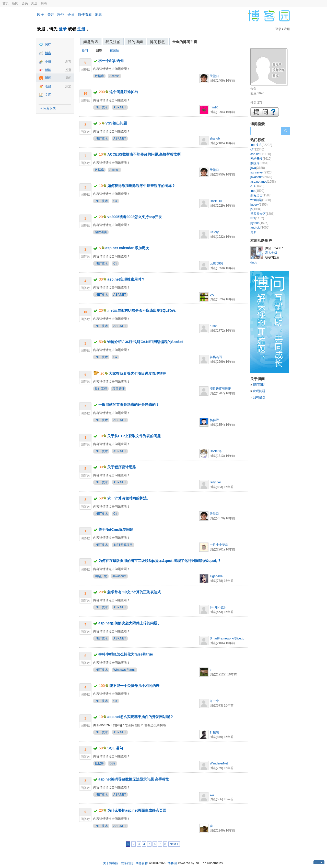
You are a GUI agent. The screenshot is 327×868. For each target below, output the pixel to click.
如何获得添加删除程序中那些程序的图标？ (141, 186)
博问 (48, 78)
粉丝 (61, 15)
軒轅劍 (214, 732)
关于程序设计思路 (122, 467)
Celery (214, 232)
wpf (257, 218)
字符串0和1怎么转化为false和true (126, 654)
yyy (212, 295)
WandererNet (219, 763)
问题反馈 (50, 108)
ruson (214, 326)
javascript (261, 177)
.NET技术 (101, 107)
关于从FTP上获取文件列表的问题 (134, 436)
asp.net (261, 154)
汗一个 (214, 701)
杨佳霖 (214, 420)
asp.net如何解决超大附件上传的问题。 (130, 623)
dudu (254, 262)
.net (257, 191)
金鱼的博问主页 (185, 42)
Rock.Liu (216, 201)
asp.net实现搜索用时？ (126, 279)
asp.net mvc (263, 182)
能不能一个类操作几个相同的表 (134, 686)
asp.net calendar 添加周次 (127, 248)
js (256, 209)
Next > (174, 844)
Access (114, 76)
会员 (25, 3)
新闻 (15, 3)
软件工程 (101, 389)
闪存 (48, 44)
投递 (68, 70)
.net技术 (261, 145)
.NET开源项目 (123, 545)
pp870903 (217, 263)
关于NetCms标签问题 (116, 530)
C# (115, 201)
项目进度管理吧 (220, 389)
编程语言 (101, 232)
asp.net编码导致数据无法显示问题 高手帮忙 (134, 779)
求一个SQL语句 (111, 61)
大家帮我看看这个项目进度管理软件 (137, 373)
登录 (63, 29)
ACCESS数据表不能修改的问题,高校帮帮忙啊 (144, 154)
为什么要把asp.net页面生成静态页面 (137, 810)
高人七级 (271, 253)
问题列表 (91, 42)
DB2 (112, 763)
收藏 (48, 86)
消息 (98, 15)
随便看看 (85, 15)
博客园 (172, 863)
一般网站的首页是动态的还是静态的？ (129, 405)
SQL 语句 (115, 748)
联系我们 (127, 863)
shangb (215, 139)
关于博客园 (111, 863)
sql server (261, 172)
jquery (259, 205)
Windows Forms (124, 670)
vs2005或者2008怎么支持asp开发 (135, 217)
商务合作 (142, 863)
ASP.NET (120, 107)
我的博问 (135, 42)
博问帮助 (259, 385)
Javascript (119, 576)
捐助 (44, 3)
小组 (48, 62)
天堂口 (214, 76)
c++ (257, 186)
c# (257, 149)
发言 (68, 62)
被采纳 (114, 51)
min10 (214, 107)
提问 (68, 78)
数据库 (99, 76)
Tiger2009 (217, 576)
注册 (81, 29)
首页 (6, 3)
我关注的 (113, 42)
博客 (48, 53)
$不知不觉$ (218, 607)
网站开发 (101, 576)
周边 (34, 3)
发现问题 (259, 391)
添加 (68, 86)
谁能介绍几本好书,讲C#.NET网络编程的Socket (145, 342)
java (258, 168)
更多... (255, 232)
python (259, 223)
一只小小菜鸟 (219, 545)
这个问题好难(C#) (124, 92)
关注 (51, 15)
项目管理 (119, 389)
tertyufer (215, 482)
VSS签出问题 (116, 123)
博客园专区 (262, 214)
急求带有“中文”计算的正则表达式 (134, 592)
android (260, 228)
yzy (212, 795)
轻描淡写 (216, 357)
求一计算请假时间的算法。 (129, 498)
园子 (41, 15)
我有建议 (259, 397)
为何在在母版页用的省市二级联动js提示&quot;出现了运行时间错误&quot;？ (160, 561)
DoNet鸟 (216, 451)
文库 (48, 95)
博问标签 (158, 42)
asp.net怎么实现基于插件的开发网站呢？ (140, 717)
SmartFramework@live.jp (227, 638)
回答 (99, 51)
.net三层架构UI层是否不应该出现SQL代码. (142, 310)
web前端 (261, 200)
